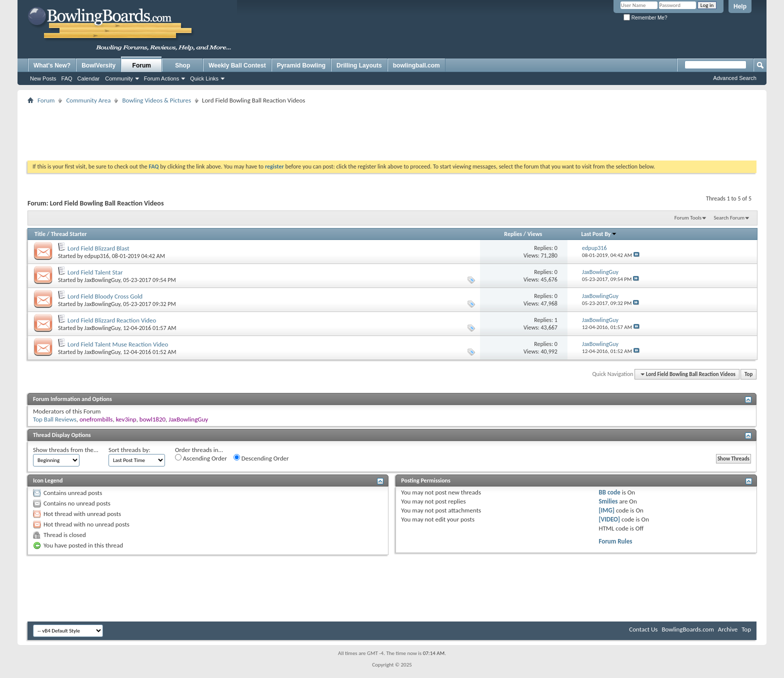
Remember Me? (645, 18)
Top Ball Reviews (55, 419)
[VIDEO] (609, 519)
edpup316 (97, 256)
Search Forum (729, 218)
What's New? (52, 65)
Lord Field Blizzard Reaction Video (112, 320)
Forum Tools (688, 218)
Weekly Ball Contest (237, 65)
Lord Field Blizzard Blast (98, 248)
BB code (609, 492)
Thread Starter (69, 234)
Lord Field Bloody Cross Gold (105, 296)
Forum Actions (161, 78)
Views (535, 234)
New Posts (43, 78)
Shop (182, 65)
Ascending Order (201, 458)
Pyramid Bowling (301, 65)
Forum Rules (615, 541)
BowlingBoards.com (687, 629)
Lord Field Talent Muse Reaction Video (118, 344)
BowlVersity (98, 65)
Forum (142, 65)
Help (740, 6)
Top (748, 374)
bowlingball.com (416, 65)
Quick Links (204, 78)
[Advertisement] (392, 129)
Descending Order (261, 458)
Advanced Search (735, 78)
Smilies (608, 501)
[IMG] (606, 510)
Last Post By (599, 234)
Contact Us (643, 629)
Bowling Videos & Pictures (156, 100)
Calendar (89, 78)
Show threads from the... (66, 450)
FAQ (67, 78)
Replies (513, 234)
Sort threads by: (129, 450)
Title (40, 234)
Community (119, 78)
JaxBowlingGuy (102, 280)
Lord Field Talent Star (95, 272)
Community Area (88, 100)
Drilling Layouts (359, 65)
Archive (728, 629)
